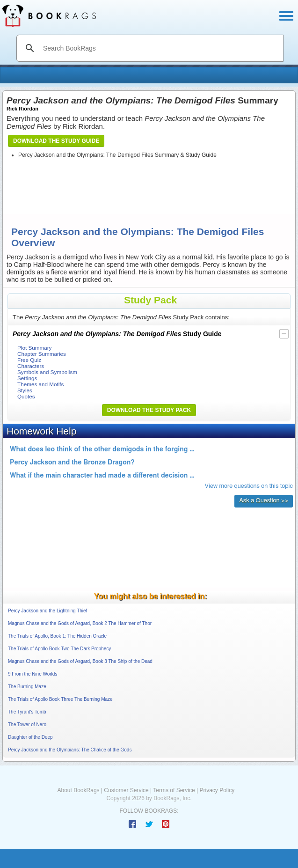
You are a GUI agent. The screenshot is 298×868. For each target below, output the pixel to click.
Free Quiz (29, 360)
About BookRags (79, 790)
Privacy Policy (217, 790)
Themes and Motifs (40, 384)
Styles (25, 390)
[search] (160, 48)
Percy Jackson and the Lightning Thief (47, 611)
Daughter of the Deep (30, 737)
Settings (27, 378)
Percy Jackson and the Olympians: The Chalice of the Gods (70, 750)
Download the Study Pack (149, 410)
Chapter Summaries (42, 354)
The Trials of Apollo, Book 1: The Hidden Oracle (57, 636)
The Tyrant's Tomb (27, 712)
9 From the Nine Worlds (33, 674)
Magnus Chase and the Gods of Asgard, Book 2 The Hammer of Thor (80, 623)
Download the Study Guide (56, 141)
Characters (31, 366)
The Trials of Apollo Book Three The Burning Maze (60, 699)
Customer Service (126, 790)
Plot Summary (34, 348)
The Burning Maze (27, 687)
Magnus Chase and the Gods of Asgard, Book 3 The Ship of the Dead (80, 661)
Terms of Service (174, 790)
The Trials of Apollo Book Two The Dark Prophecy (59, 649)
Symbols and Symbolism (47, 372)
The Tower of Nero (27, 725)
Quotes (26, 396)
